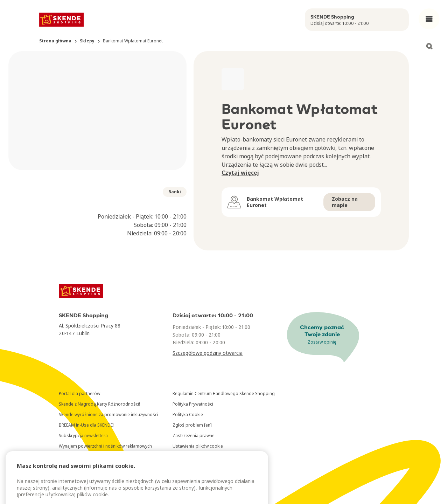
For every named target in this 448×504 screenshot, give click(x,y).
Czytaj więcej (240, 173)
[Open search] (429, 46)
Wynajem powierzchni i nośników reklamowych (105, 446)
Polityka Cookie (188, 415)
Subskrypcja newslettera (83, 436)
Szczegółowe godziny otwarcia (208, 353)
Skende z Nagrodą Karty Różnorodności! (99, 404)
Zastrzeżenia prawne (194, 436)
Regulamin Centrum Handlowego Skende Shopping (224, 393)
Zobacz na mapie (345, 202)
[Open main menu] (429, 19)
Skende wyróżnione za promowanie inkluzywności (108, 415)
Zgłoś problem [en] (192, 425)
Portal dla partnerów (79, 393)
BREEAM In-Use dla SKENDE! (86, 425)
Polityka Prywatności (193, 404)
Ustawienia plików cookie (198, 446)
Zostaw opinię (322, 342)
